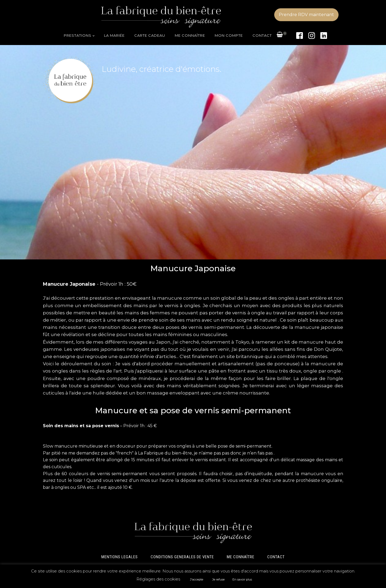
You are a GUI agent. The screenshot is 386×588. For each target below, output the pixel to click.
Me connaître (190, 35)
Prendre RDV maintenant (306, 15)
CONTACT (276, 557)
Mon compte (229, 35)
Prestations (78, 35)
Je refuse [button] (218, 579)
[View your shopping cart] (280, 36)
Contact (262, 35)
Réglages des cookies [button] (158, 579)
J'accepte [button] (197, 579)
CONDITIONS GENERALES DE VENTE (182, 557)
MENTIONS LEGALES (120, 557)
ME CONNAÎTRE (241, 557)
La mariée (114, 35)
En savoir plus (242, 579)
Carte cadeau (150, 35)
